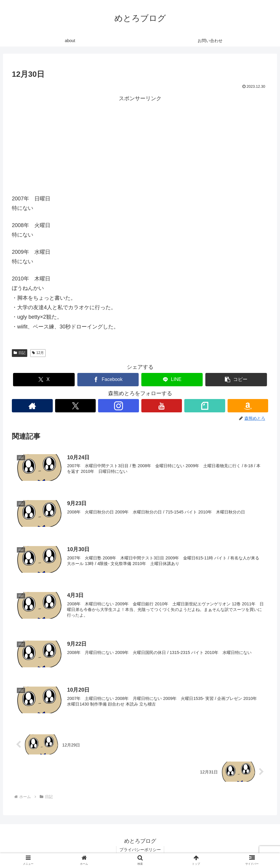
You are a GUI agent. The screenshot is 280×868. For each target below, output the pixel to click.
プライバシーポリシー (140, 850)
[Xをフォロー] (76, 406)
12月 (38, 353)
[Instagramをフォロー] (119, 406)
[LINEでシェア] (172, 380)
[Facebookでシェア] (108, 380)
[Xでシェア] (44, 380)
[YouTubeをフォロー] (162, 406)
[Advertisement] (140, 145)
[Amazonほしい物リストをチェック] (248, 406)
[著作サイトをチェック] (32, 406)
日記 (20, 353)
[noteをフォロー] (205, 406)
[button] (236, 380)
